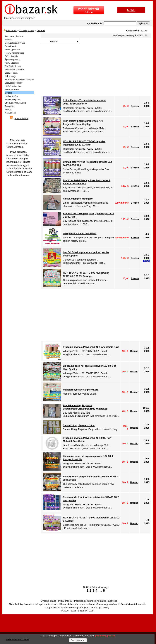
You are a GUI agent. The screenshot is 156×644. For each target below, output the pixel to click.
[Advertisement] (94, 70)
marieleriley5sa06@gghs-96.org (81, 390)
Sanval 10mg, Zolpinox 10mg (79, 425)
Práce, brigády (11, 56)
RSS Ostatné (22, 118)
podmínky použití (105, 636)
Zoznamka (10, 106)
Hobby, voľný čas (12, 99)
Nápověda (112, 601)
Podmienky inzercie (84, 601)
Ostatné (41, 30)
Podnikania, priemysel (15, 70)
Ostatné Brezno (15, 147)
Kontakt (101, 601)
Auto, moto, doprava (14, 36)
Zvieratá (9, 40)
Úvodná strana (48, 601)
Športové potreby (12, 60)
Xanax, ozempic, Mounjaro (78, 199)
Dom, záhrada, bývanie (15, 43)
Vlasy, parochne (12, 89)
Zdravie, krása (27, 30)
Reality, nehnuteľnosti (14, 53)
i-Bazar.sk (11, 30)
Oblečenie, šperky (13, 66)
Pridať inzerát (65, 601)
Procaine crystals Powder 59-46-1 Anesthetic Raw (91, 347)
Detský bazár (11, 46)
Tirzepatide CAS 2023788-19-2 (80, 233)
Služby (8, 109)
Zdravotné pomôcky (14, 83)
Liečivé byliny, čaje (13, 86)
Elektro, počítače (12, 50)
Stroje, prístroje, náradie (16, 103)
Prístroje (11, 76)
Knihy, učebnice (12, 63)
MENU (131, 10)
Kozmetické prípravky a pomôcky (19, 80)
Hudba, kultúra (11, 96)
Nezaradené (10, 113)
